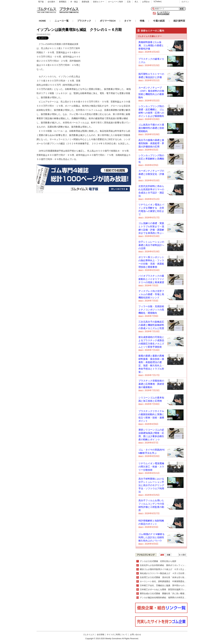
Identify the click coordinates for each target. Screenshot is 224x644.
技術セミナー (99, 2)
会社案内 (51, 2)
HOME (42, 21)
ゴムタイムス (89, 635)
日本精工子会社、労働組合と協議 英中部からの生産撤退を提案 (169, 585)
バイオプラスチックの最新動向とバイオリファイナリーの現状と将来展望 (151, 279)
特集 (142, 21)
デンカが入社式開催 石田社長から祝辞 (158, 561)
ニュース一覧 (62, 21)
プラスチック (84, 21)
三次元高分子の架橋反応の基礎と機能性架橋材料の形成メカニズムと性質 (151, 325)
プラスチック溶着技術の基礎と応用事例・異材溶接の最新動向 (151, 384)
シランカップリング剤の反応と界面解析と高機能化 (151, 159)
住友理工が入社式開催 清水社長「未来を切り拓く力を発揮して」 (170, 577)
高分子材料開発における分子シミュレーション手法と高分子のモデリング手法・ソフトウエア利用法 (151, 485)
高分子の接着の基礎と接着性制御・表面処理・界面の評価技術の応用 (151, 143)
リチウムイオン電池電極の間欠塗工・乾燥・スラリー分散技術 (151, 467)
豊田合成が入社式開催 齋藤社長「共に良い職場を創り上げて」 (169, 594)
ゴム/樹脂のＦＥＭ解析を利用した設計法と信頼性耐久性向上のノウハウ (152, 537)
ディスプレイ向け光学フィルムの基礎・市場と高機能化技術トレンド (151, 294)
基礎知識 (85, 2)
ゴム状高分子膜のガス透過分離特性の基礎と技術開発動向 (151, 128)
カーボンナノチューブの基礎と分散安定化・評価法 (151, 174)
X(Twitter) (157, 2)
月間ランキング (168, 555)
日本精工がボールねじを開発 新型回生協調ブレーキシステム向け (170, 589)
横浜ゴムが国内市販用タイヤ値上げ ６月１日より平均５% (167, 569)
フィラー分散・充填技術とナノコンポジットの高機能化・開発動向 (151, 310)
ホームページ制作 (116, 2)
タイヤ (128, 21)
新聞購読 (63, 2)
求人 (136, 2)
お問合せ (146, 2)
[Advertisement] (108, 61)
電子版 (41, 2)
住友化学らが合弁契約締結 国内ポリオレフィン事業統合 (166, 565)
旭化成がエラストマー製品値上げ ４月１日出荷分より (165, 573)
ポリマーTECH (108, 21)
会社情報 (100, 635)
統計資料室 (179, 21)
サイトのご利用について (117, 635)
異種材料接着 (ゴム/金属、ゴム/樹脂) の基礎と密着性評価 (151, 45)
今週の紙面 (159, 21)
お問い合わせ (135, 635)
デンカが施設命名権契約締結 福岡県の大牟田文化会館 (165, 598)
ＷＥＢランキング (182, 555)
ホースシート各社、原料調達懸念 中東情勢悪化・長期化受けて (169, 581)
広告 (129, 2)
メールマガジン (161, 13)
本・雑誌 (74, 2)
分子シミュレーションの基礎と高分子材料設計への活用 (151, 245)
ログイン (185, 2)
